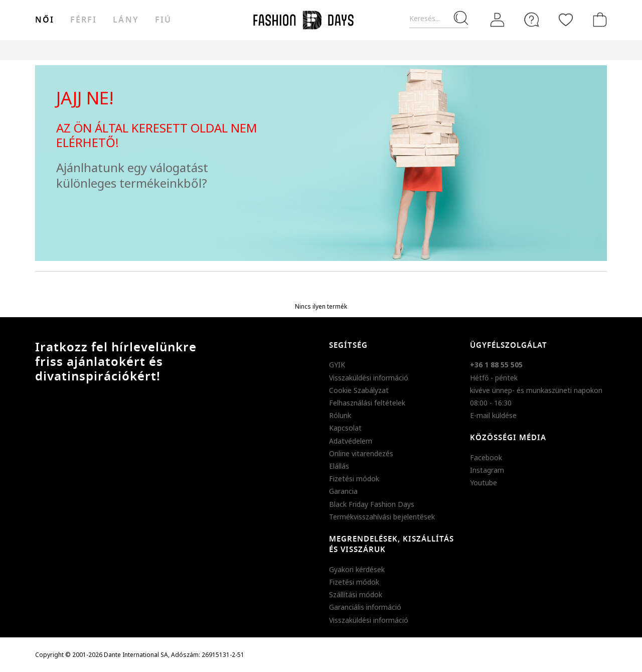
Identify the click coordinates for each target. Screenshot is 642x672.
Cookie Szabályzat (359, 390)
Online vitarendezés (361, 453)
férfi (84, 20)
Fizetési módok (354, 479)
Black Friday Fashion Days (372, 504)
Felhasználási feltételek (367, 403)
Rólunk (340, 415)
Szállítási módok (356, 594)
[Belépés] (498, 20)
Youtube (484, 483)
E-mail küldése (493, 415)
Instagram (487, 470)
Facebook (486, 457)
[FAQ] (532, 20)
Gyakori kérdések (357, 569)
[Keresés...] (439, 19)
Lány (126, 20)
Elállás (339, 466)
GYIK (337, 365)
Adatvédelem (351, 441)
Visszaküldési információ (369, 378)
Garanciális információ (365, 607)
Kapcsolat (345, 428)
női (45, 20)
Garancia (343, 491)
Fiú (163, 20)
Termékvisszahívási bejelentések (382, 517)
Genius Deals (376, 50)
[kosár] (598, 20)
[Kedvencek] (566, 20)
